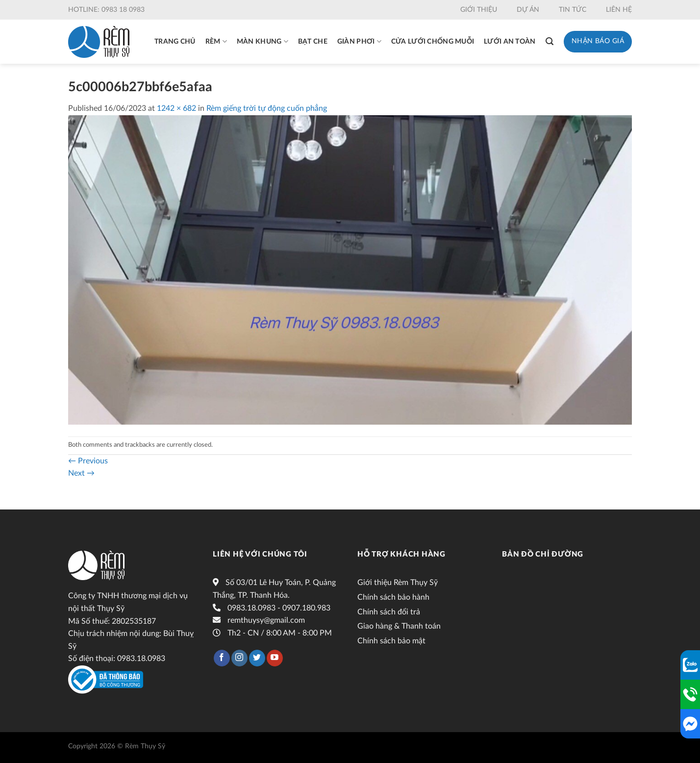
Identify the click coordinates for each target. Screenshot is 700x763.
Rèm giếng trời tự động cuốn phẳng (267, 108)
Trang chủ (175, 42)
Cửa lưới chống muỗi (433, 42)
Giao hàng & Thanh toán (399, 626)
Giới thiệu (479, 10)
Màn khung (262, 41)
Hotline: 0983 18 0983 (106, 10)
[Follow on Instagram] (239, 658)
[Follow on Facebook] (222, 658)
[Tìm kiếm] (550, 41)
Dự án (528, 10)
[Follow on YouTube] (275, 658)
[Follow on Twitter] (257, 658)
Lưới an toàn (510, 42)
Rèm (216, 41)
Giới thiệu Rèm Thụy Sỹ (398, 583)
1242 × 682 (176, 108)
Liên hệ (619, 10)
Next (81, 473)
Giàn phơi (359, 41)
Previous (88, 461)
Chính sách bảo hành (393, 597)
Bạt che (313, 42)
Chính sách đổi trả (389, 612)
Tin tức (573, 10)
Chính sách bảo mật (391, 641)
